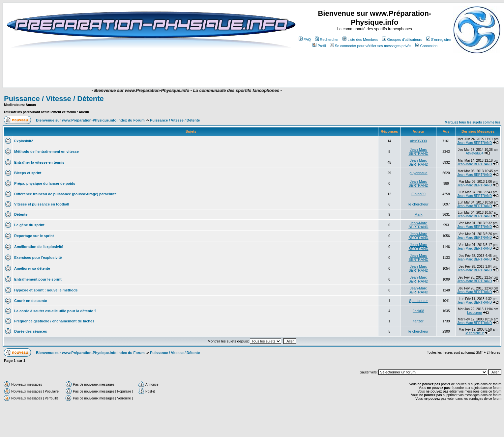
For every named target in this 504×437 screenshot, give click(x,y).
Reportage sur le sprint (34, 236)
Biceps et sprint (28, 173)
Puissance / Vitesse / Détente (54, 99)
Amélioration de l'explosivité (39, 247)
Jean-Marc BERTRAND (474, 143)
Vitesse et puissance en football (42, 204)
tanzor (418, 321)
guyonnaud (418, 173)
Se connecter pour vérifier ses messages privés (371, 46)
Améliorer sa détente (32, 268)
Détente (21, 214)
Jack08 (418, 311)
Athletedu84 (474, 153)
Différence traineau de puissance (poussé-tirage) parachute (65, 194)
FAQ (305, 40)
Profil (319, 46)
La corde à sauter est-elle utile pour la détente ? (55, 311)
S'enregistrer (439, 40)
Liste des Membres (360, 40)
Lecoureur (474, 313)
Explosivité (24, 141)
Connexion (427, 46)
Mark (418, 214)
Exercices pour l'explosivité (38, 258)
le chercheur (418, 204)
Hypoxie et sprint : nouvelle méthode (46, 290)
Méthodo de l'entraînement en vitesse (46, 151)
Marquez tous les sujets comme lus (472, 122)
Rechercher (327, 40)
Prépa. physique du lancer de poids (45, 183)
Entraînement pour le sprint (38, 279)
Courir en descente (31, 301)
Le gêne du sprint (29, 225)
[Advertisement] (133, 68)
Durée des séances (31, 331)
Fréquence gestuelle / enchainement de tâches (54, 321)
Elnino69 (418, 194)
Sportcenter (418, 301)
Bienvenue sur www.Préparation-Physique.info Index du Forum (90, 120)
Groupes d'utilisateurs (402, 40)
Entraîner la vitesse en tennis (39, 162)
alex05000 (418, 141)
